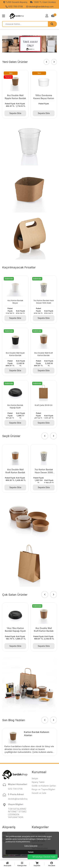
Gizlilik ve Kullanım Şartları (44, 786)
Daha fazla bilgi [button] (31, 846)
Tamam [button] (31, 852)
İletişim (35, 778)
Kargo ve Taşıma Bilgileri (43, 789)
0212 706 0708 (14, 6)
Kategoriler (22, 864)
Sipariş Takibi (38, 782)
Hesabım (52, 864)
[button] (54, 62)
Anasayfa (7, 864)
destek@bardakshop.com (40, 6)
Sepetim (37, 864)
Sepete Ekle (15, 113)
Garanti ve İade (39, 793)
